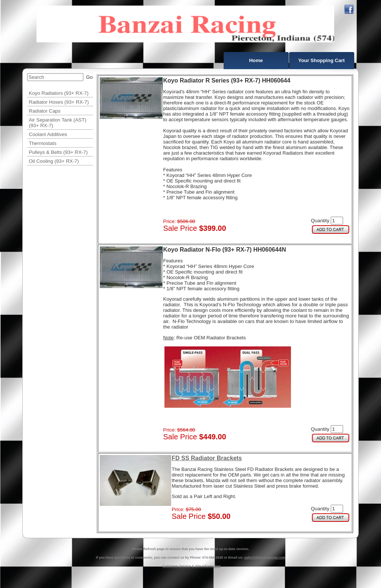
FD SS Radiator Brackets (207, 458)
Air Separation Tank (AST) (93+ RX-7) (58, 123)
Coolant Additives (48, 134)
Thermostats (43, 143)
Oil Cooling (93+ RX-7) (54, 161)
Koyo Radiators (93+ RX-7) (59, 93)
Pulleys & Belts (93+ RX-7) (58, 152)
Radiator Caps (45, 111)
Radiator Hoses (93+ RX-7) (59, 102)
